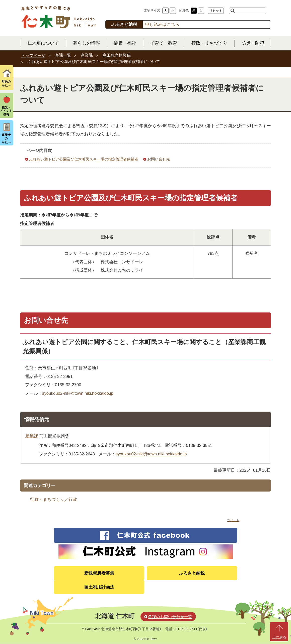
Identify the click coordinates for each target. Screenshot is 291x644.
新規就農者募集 (99, 573)
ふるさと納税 (192, 573)
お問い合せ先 (159, 159)
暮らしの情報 (87, 43)
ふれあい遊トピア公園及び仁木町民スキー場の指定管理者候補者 (84, 159)
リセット (216, 11)
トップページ (33, 56)
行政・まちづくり (209, 43)
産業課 (87, 55)
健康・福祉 (125, 43)
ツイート (233, 520)
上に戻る (279, 637)
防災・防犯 (253, 43)
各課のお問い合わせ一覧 (170, 617)
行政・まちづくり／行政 (54, 499)
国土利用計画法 (99, 587)
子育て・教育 (164, 43)
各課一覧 (63, 55)
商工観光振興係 (117, 55)
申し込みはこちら (162, 24)
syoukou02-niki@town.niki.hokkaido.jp (78, 393)
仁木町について (43, 43)
